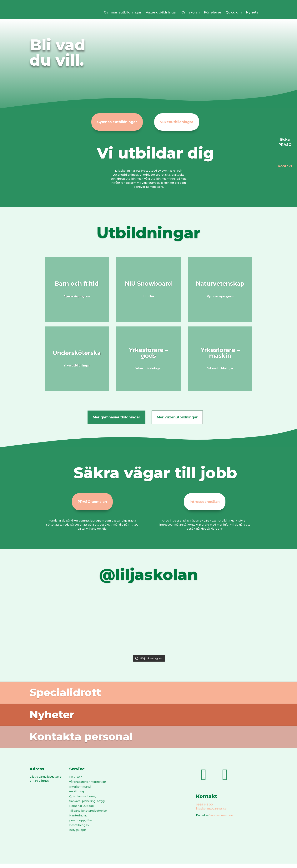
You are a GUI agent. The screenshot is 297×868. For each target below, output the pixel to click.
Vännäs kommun (221, 820)
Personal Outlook (81, 810)
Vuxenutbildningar (161, 13)
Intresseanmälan (205, 503)
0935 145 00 (204, 809)
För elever (213, 13)
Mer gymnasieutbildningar (115, 418)
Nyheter (253, 13)
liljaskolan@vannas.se (211, 813)
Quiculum (234, 13)
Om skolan (191, 13)
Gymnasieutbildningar (123, 13)
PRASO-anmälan (92, 503)
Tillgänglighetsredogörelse (88, 815)
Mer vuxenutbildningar (179, 418)
